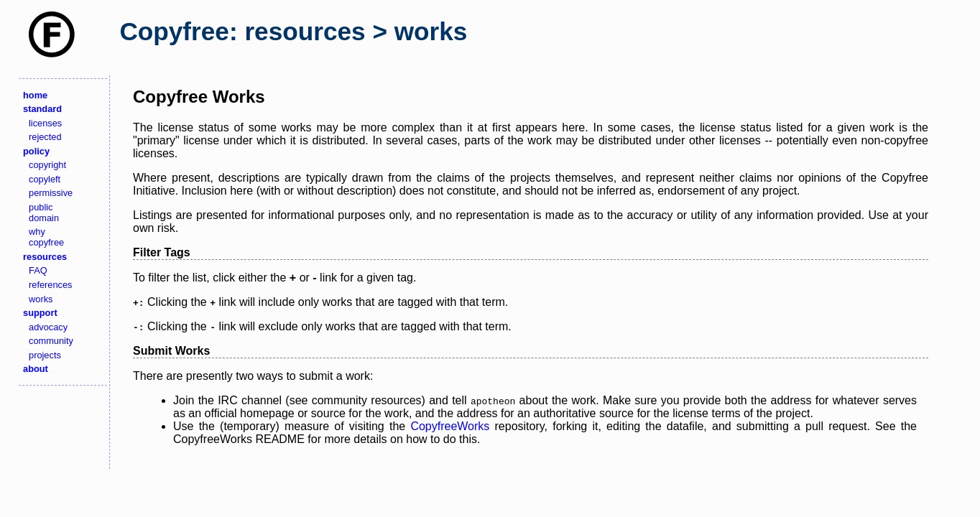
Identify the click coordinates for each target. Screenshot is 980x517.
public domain (44, 213)
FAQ (38, 270)
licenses (45, 123)
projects (45, 355)
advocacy (48, 327)
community (51, 341)
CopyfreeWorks (450, 426)
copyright (47, 165)
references (50, 285)
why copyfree (46, 237)
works (41, 299)
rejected (45, 137)
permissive (51, 193)
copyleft (45, 179)
